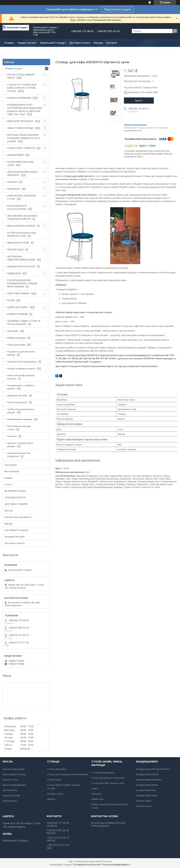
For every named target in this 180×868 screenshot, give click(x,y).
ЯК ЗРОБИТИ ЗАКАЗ (15, 491)
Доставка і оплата (80, 43)
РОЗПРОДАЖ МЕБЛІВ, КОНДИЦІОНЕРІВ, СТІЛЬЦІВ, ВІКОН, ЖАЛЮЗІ (22, 283)
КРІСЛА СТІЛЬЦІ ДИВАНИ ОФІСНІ (21, 76)
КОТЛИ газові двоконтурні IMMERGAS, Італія (22, 234)
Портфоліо (11, 465)
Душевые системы (17, 395)
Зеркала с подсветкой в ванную (20, 445)
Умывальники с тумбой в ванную (20, 387)
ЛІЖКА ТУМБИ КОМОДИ (20, 128)
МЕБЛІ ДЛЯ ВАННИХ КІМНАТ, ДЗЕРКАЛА (23, 173)
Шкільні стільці (55, 794)
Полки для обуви (16, 345)
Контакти (112, 43)
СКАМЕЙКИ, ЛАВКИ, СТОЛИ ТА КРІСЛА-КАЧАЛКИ (24, 322)
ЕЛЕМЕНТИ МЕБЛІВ (17, 314)
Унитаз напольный (17, 402)
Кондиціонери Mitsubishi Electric (153, 769)
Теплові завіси (144, 801)
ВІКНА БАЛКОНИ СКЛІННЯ (21, 226)
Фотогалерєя (12, 471)
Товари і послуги (27, 43)
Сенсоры (12, 436)
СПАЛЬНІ (12, 182)
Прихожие (13, 331)
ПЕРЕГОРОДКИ (15, 250)
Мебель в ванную (16, 338)
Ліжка (95, 788)
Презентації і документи (18, 517)
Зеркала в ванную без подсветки (19, 455)
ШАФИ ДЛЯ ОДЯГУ (18, 307)
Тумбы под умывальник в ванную (21, 411)
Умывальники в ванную (20, 419)
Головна (9, 43)
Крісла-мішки (10, 801)
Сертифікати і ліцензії (17, 530)
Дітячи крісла (10, 790)
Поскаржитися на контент (87, 865)
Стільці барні (54, 780)
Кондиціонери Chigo (147, 795)
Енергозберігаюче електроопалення (17, 207)
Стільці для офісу (57, 769)
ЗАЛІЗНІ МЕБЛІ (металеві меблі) (20, 163)
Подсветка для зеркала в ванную (21, 353)
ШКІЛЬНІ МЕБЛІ (15, 155)
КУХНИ (11, 300)
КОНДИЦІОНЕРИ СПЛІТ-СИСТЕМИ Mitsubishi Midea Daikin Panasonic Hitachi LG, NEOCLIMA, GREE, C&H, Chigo (25, 109)
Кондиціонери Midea (147, 785)
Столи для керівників (103, 772)
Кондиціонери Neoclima (149, 780)
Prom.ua (107, 861)
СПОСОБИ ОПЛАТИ (15, 497)
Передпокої (14, 189)
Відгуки (98, 43)
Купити (139, 100)
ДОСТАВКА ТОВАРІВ (16, 504)
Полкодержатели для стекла (19, 428)
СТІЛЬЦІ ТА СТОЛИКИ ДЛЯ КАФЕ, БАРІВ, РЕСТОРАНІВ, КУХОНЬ (22, 88)
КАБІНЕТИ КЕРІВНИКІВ (19, 98)
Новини (9, 478)
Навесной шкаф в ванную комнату (21, 377)
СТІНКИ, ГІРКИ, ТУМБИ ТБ (21, 148)
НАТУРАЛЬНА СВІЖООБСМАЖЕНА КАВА (21, 258)
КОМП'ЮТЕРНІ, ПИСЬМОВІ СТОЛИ (21, 197)
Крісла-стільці (10, 780)
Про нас (9, 510)
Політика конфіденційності (116, 865)
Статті (8, 484)
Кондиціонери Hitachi (147, 774)
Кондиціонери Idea (146, 790)
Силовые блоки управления (22, 362)
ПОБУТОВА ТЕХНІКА (18, 293)
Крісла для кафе (11, 795)
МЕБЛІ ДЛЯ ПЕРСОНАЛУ (20, 121)
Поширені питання (15, 537)
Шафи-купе (98, 799)
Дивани (51, 799)
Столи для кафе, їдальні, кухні (108, 783)
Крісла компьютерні (14, 769)
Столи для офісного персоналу (108, 778)
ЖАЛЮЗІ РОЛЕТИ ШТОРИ (21, 266)
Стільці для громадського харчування (68, 774)
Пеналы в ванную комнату (21, 368)
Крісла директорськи (14, 774)
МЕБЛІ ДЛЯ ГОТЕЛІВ (18, 243)
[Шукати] (175, 31)
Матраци (96, 794)
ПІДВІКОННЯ (14, 273)
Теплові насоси (144, 806)
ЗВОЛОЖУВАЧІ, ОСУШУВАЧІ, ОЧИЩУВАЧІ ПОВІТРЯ (22, 217)
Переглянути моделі (117, 9)
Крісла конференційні (14, 785)
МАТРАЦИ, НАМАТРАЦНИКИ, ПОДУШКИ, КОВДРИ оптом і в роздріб (24, 138)
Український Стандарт (53, 43)
